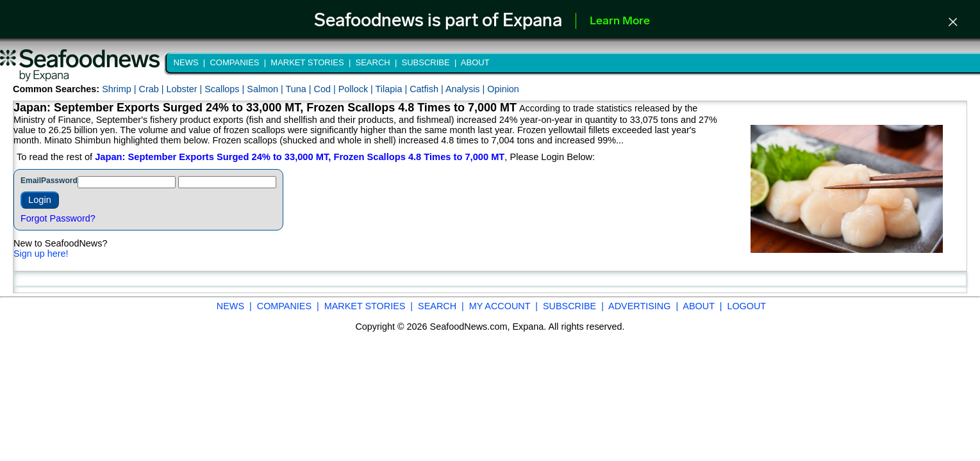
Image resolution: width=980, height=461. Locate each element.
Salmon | (266, 89)
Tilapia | (393, 89)
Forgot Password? (58, 218)
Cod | (326, 89)
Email (31, 181)
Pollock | (357, 89)
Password (59, 181)
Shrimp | (120, 89)
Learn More (620, 21)
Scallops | (226, 89)
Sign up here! (41, 254)
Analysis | (466, 89)
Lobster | (185, 89)
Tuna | (300, 89)
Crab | (152, 89)
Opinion (503, 89)
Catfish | (428, 89)
